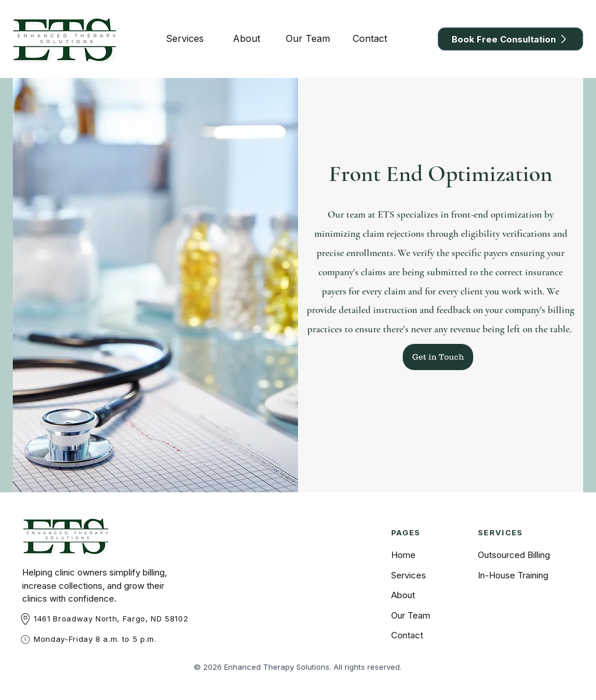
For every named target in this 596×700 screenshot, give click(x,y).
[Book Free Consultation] (510, 39)
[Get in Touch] (438, 357)
